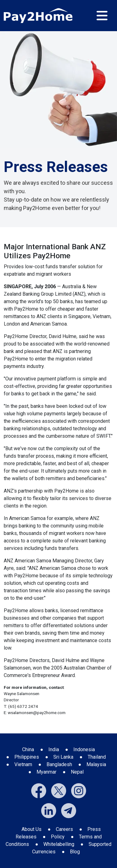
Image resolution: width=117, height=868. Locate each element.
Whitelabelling (59, 844)
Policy (58, 837)
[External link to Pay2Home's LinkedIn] (49, 810)
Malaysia (96, 764)
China (28, 749)
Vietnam (23, 764)
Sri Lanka (63, 757)
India (54, 749)
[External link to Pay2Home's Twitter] (59, 790)
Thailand (97, 757)
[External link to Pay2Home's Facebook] (39, 790)
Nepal (77, 772)
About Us (32, 829)
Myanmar (46, 772)
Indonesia (84, 749)
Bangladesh (59, 764)
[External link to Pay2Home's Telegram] (69, 810)
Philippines (27, 757)
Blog (75, 852)
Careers (64, 829)
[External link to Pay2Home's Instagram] (79, 790)
